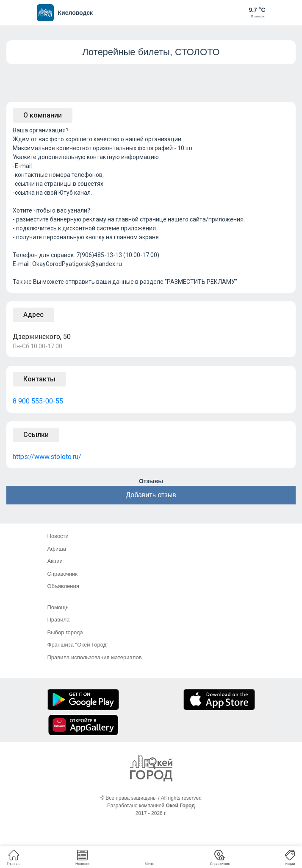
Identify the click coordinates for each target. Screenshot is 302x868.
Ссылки (36, 435)
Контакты (39, 379)
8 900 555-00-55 (38, 401)
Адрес (33, 315)
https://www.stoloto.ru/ (47, 457)
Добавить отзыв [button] (151, 495)
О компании (43, 115)
